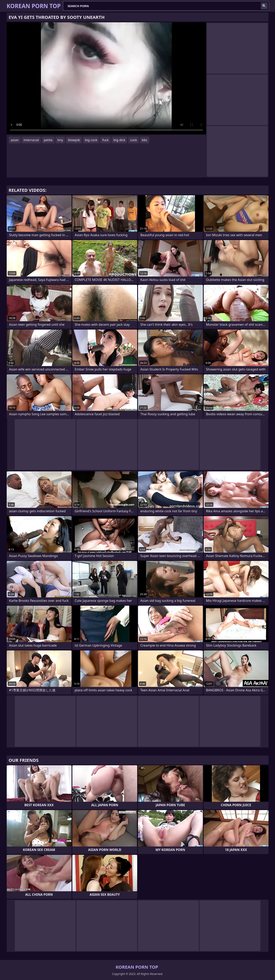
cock (134, 140)
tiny (60, 140)
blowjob (74, 140)
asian (15, 140)
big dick (119, 140)
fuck (105, 140)
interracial (31, 140)
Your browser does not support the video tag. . (106, 78)
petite (48, 140)
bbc (145, 140)
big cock (91, 140)
